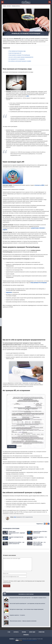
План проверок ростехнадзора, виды (17, 51)
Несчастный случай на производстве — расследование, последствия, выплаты (27, 604)
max (15, 517)
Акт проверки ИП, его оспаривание (17, 59)
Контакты (16, 632)
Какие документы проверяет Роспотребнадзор (19, 55)
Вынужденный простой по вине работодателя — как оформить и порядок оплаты (28, 598)
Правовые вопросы (16, 6)
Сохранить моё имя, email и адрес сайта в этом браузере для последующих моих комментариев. (24, 582)
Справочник (41, 632)
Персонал (9, 6)
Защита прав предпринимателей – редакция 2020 (17, 533)
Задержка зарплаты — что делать (17, 615)
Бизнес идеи (32, 632)
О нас (9, 632)
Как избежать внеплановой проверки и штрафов (20, 61)
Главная (4, 6)
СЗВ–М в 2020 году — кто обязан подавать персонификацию (39, 544)
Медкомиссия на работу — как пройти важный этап (17, 543)
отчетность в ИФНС (40, 185)
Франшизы (26, 635)
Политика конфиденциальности (30, 640)
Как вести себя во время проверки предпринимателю (21, 57)
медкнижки (9, 292)
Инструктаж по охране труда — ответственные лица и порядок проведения (27, 609)
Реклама (24, 632)
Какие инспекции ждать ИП (15, 53)
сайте (28, 96)
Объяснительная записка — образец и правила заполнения (23, 621)
